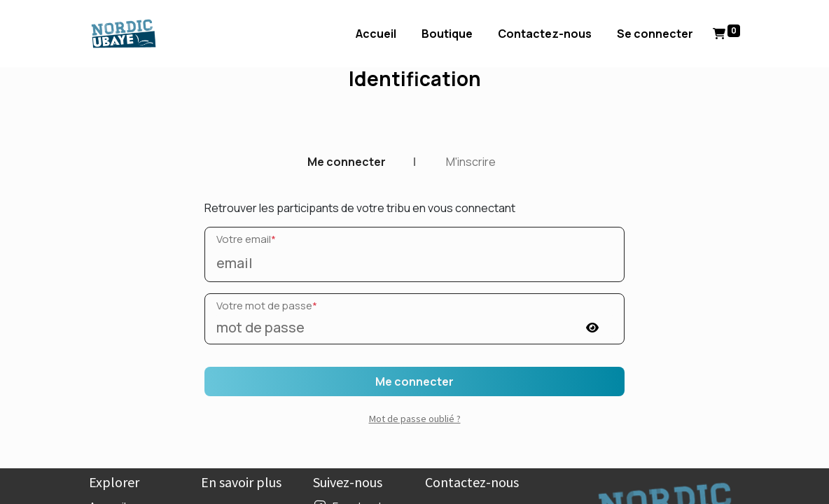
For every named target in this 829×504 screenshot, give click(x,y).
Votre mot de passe (267, 306)
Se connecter (655, 34)
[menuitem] (376, 34)
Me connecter (347, 162)
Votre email (246, 239)
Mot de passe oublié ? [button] (415, 419)
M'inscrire (471, 162)
